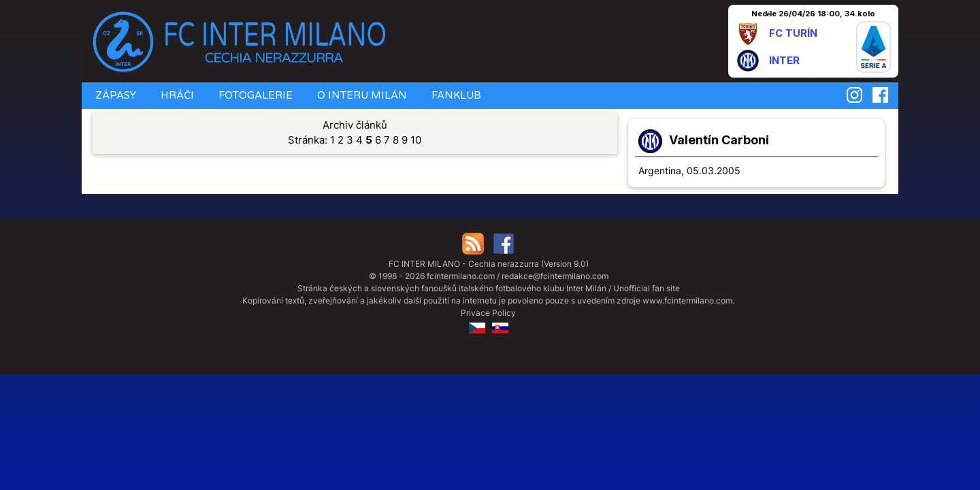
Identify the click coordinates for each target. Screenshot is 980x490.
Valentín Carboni (719, 140)
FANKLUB (455, 95)
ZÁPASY (114, 95)
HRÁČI (176, 95)
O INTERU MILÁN (361, 95)
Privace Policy (488, 313)
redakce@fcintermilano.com (555, 276)
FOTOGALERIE (254, 95)
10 (416, 140)
